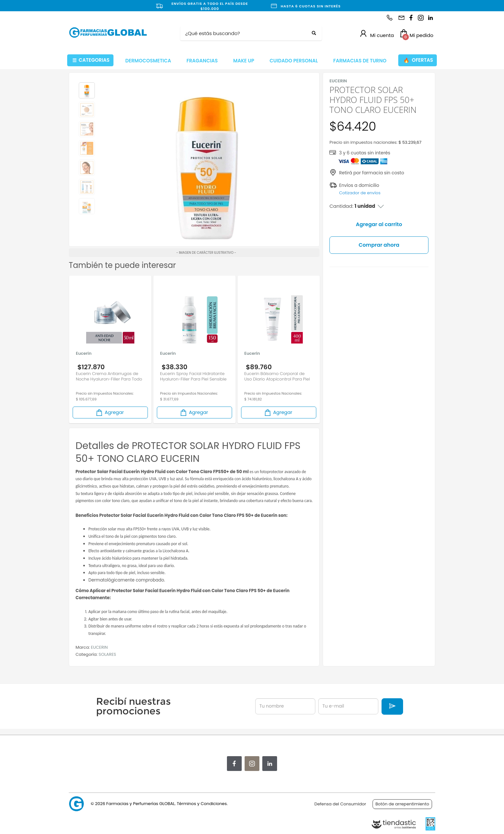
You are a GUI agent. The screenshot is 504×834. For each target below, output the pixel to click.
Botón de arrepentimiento (402, 804)
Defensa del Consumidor (340, 804)
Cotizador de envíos (360, 193)
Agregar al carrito (379, 224)
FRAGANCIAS (202, 61)
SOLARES (107, 654)
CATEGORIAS (91, 60)
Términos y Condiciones (202, 804)
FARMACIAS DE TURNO (360, 61)
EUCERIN (99, 647)
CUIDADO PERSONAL (294, 61)
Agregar (110, 412)
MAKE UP (243, 61)
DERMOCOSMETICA (148, 61)
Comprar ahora (379, 245)
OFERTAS (418, 60)
